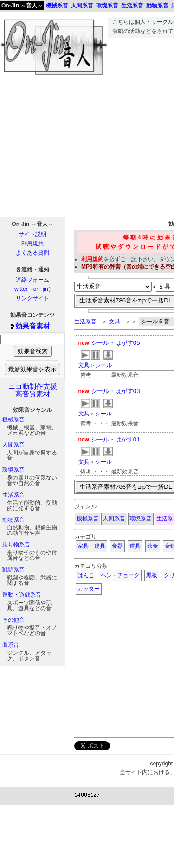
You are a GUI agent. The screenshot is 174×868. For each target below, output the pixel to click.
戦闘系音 (13, 570)
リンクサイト (32, 298)
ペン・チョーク (120, 575)
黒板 (152, 575)
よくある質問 (32, 253)
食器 (117, 546)
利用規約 (32, 243)
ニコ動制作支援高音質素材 (33, 390)
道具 (135, 546)
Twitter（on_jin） (32, 289)
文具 (115, 322)
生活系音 (13, 495)
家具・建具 (91, 546)
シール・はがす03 (116, 391)
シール (103, 365)
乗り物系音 (16, 545)
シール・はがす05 (116, 343)
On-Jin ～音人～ (22, 6)
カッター (89, 589)
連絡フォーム (32, 280)
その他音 (13, 620)
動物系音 (13, 520)
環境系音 (13, 470)
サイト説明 (32, 234)
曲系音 (11, 645)
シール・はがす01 (116, 439)
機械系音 (13, 420)
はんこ (86, 575)
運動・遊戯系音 (22, 595)
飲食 (153, 546)
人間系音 (13, 445)
